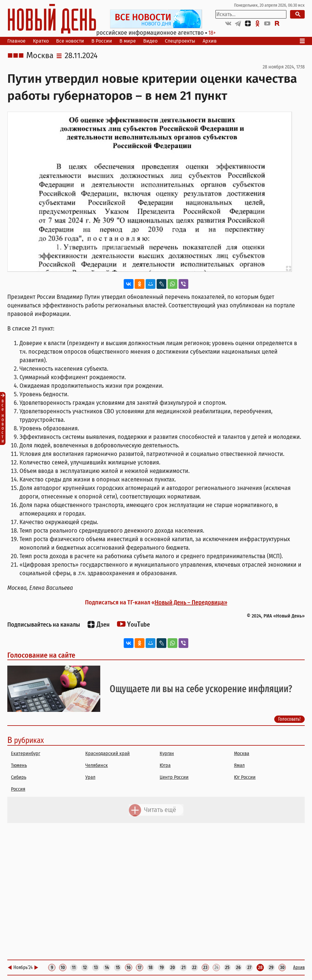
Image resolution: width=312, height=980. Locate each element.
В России (102, 41)
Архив (210, 41)
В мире (128, 41)
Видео (150, 41)
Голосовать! (289, 719)
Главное (16, 41)
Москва (40, 56)
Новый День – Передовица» (191, 602)
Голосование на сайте (41, 655)
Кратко (41, 41)
